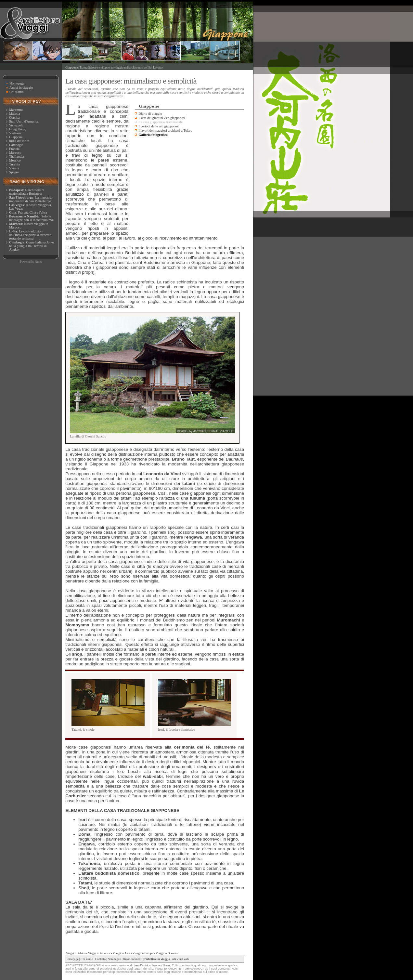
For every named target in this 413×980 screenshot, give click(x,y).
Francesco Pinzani (161, 965)
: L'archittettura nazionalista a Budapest (27, 192)
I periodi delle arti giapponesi (159, 126)
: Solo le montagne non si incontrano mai (31, 218)
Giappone (16, 137)
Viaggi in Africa (76, 953)
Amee (38, 262)
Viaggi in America (99, 953)
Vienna (14, 168)
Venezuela (16, 125)
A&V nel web (180, 959)
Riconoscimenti (133, 959)
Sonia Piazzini (141, 965)
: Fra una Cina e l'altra (28, 212)
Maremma (16, 110)
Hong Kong (17, 129)
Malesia (15, 114)
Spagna (14, 172)
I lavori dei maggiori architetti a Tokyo (165, 131)
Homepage (17, 83)
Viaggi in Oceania (167, 953)
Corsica (14, 118)
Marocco (15, 153)
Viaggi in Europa (143, 953)
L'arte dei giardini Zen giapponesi (162, 118)
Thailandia (17, 157)
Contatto (100, 959)
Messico (15, 160)
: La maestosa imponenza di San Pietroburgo (31, 199)
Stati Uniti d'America (24, 121)
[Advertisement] (189, 187)
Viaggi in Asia (121, 953)
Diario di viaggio (150, 114)
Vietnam (15, 133)
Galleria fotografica (153, 135)
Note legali (114, 959)
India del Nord (19, 141)
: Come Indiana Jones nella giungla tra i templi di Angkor (32, 246)
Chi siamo (17, 92)
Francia (14, 149)
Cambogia (16, 145)
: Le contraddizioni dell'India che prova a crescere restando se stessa (30, 235)
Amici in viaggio (21, 88)
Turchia (14, 164)
